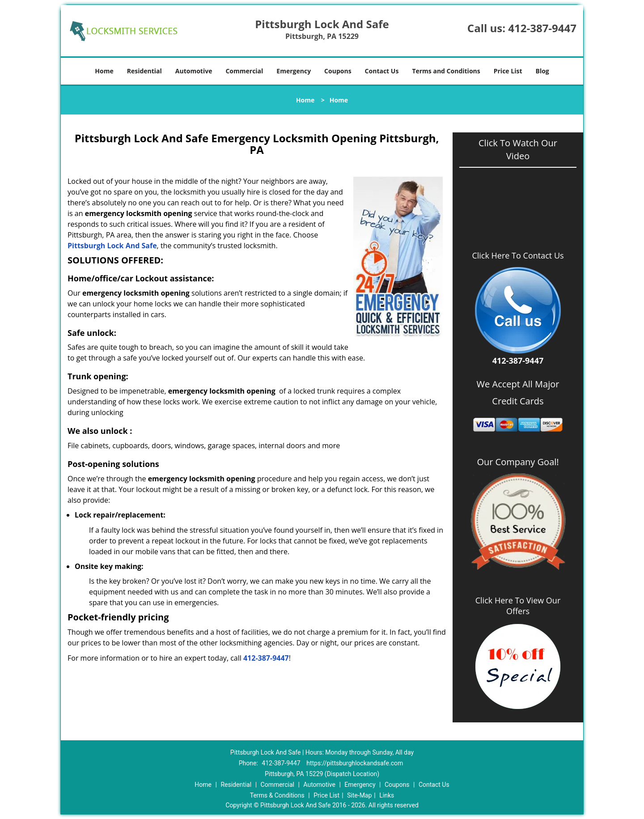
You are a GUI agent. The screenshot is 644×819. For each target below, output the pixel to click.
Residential (144, 71)
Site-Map (359, 795)
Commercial (244, 71)
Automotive (194, 71)
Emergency (294, 71)
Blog (542, 71)
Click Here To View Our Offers (518, 606)
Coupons (338, 71)
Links (387, 795)
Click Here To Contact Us (518, 256)
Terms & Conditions (277, 795)
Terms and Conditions (446, 71)
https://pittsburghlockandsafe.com (355, 763)
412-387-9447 (542, 28)
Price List (508, 71)
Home (104, 71)
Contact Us (382, 71)
